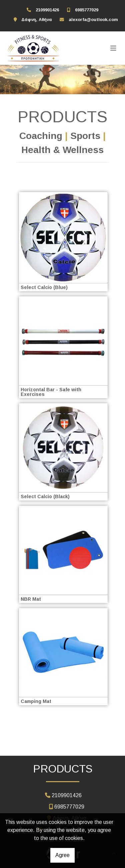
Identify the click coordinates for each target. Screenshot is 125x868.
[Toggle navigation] (113, 48)
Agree (62, 855)
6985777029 (87, 10)
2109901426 (47, 10)
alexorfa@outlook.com (93, 20)
